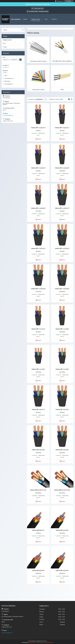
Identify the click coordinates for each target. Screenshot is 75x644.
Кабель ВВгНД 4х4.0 (38, 571)
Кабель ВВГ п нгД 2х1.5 (62, 128)
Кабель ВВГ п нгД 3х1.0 (62, 208)
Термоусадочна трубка (38, 90)
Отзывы (5, 47)
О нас (46, 19)
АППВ (62, 90)
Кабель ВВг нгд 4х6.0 (62, 571)
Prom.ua (45, 641)
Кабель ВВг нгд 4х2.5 (62, 530)
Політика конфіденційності (47, 642)
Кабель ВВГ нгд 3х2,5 (62, 409)
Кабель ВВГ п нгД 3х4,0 (38, 289)
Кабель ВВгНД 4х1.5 (38, 530)
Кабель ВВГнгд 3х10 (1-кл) (38, 490)
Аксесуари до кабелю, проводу (38, 61)
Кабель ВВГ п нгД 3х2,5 (62, 248)
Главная (25, 19)
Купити (39, 139)
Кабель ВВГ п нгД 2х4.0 (62, 168)
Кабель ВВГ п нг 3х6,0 (62, 369)
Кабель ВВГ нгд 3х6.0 (62, 450)
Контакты (54, 19)
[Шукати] (23, 30)
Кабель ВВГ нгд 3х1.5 (38, 409)
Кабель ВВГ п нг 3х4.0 (38, 369)
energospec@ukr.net (8, 115)
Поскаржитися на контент (35, 642)
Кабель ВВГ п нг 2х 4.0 (38, 329)
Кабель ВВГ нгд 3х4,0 (38, 450)
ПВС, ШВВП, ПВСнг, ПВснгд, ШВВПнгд (62, 61)
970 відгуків (60, 1)
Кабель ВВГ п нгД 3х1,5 (38, 248)
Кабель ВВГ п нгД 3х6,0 (62, 289)
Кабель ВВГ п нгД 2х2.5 (38, 168)
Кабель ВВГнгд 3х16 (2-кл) (62, 490)
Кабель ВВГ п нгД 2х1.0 (38, 128)
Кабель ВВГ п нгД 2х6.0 (38, 208)
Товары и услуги (36, 19)
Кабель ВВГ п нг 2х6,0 (62, 329)
